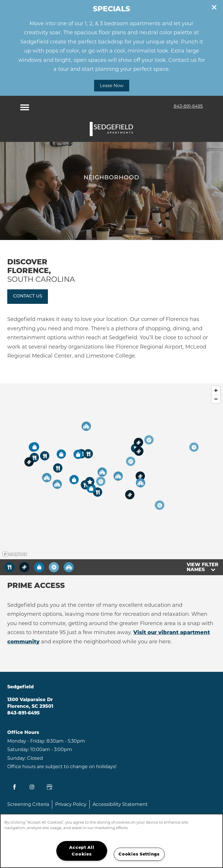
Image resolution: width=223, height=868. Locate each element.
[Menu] (25, 106)
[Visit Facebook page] (15, 787)
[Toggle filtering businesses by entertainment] (24, 567)
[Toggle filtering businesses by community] (69, 567)
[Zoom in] (216, 390)
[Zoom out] (216, 399)
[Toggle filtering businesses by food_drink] (9, 567)
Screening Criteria (28, 804)
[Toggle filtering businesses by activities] (54, 567)
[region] (111, 471)
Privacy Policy (71, 804)
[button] (214, 7)
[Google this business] (49, 787)
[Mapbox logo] (15, 554)
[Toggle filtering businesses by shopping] (39, 567)
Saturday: (18, 749)
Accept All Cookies (82, 851)
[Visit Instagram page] (32, 787)
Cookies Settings (139, 854)
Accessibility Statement (120, 804)
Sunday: (17, 758)
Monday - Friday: (26, 741)
